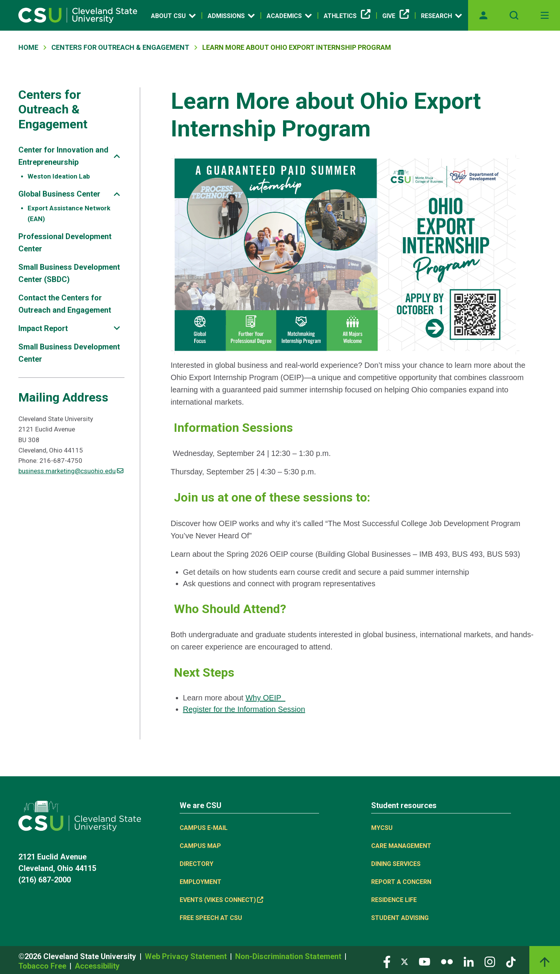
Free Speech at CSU (211, 918)
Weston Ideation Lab (59, 176)
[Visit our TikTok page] (511, 962)
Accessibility (97, 966)
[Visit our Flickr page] (447, 962)
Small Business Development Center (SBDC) (69, 273)
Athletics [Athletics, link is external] (347, 16)
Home (28, 47)
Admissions (231, 16)
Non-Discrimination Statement (289, 956)
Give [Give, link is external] (396, 16)
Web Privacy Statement (187, 956)
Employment (201, 882)
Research (441, 16)
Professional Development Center (65, 243)
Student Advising (400, 918)
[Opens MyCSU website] (483, 15)
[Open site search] (514, 15)
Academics (289, 16)
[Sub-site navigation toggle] (117, 156)
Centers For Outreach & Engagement (120, 47)
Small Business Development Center (69, 353)
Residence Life (394, 900)
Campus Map (200, 846)
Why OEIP (265, 698)
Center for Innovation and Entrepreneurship (63, 156)
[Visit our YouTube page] (424, 962)
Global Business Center (59, 194)
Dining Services (396, 864)
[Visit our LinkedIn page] (469, 962)
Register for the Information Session (244, 709)
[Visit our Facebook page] (387, 962)
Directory (196, 864)
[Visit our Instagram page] (490, 962)
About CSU (173, 16)
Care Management (401, 846)
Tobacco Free (43, 966)
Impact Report (43, 328)
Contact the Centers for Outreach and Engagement (65, 304)
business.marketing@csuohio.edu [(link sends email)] (71, 471)
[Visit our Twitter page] (404, 962)
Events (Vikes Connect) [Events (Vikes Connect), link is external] (221, 900)
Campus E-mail (204, 828)
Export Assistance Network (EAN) (69, 213)
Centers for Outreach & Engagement (53, 109)
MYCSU (382, 828)
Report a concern (401, 882)
